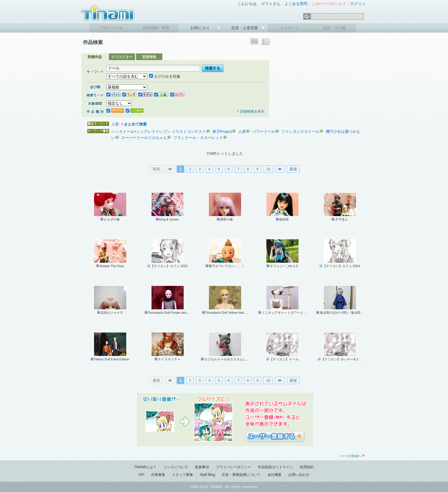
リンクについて (176, 467)
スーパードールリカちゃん (144, 138)
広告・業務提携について (241, 475)
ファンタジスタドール (300, 132)
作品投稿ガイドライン (275, 467)
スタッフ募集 (183, 475)
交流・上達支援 (245, 28)
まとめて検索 (135, 124)
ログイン (358, 4)
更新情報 (149, 57)
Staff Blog (207, 475)
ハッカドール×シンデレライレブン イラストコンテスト (159, 132)
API (141, 475)
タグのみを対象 (165, 76)
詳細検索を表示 (251, 111)
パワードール (264, 132)
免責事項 (202, 467)
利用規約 (307, 467)
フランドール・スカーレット (198, 138)
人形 (115, 124)
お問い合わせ (299, 475)
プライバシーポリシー (234, 467)
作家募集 (158, 475)
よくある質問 (296, 4)
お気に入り (201, 28)
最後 (293, 169)
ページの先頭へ (352, 456)
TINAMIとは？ (145, 467)
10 (268, 169)
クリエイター (122, 57)
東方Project (222, 132)
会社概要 (275, 475)
